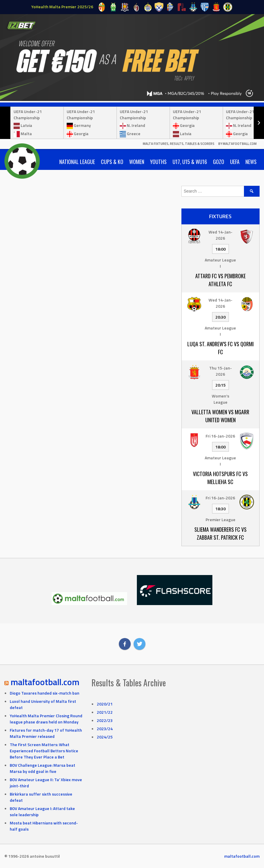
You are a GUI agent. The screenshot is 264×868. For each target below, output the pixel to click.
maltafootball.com (45, 682)
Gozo (219, 162)
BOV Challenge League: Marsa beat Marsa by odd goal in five (42, 768)
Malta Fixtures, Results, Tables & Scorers (179, 144)
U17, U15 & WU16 (190, 162)
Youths (158, 162)
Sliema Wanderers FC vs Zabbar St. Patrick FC (220, 533)
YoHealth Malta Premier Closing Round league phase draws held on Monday (46, 719)
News (251, 162)
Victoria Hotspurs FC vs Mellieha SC (220, 478)
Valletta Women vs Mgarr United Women (220, 416)
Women (137, 162)
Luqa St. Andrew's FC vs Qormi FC (220, 348)
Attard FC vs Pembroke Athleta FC (220, 280)
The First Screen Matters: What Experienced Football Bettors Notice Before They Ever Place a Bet (44, 751)
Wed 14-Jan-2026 (220, 235)
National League (77, 162)
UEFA (235, 162)
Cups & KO (112, 162)
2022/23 (105, 720)
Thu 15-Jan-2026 (220, 371)
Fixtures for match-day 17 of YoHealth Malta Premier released (46, 733)
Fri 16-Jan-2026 (220, 436)
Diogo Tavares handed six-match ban (45, 693)
